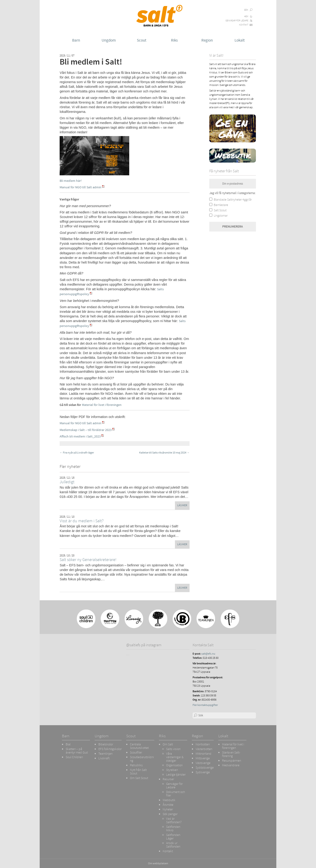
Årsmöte (168, 805)
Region (207, 40)
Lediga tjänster (176, 774)
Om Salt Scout (139, 778)
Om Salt (168, 744)
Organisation (174, 765)
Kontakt (244, 25)
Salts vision (173, 749)
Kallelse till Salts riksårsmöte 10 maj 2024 (164, 453)
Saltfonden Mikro (173, 828)
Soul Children (74, 757)
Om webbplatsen (158, 863)
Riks (174, 40)
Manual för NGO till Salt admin (81, 187)
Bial (68, 744)
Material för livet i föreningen (102, 405)
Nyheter (168, 809)
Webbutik (169, 800)
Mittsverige (203, 758)
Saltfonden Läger (173, 837)
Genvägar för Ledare (237, 21)
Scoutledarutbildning (142, 759)
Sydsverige (203, 772)
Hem (246, 16)
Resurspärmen (232, 760)
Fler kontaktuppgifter (205, 705)
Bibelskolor (106, 744)
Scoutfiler (136, 752)
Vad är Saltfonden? (174, 820)
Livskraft (104, 758)
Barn (76, 40)
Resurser (168, 779)
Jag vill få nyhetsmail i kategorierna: (232, 193)
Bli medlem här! (71, 181)
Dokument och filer (176, 794)
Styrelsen (172, 770)
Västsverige (203, 763)
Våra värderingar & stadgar (175, 757)
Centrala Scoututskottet (139, 746)
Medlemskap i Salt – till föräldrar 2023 (86, 430)
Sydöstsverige (205, 767)
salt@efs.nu (208, 654)
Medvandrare (231, 765)
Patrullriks (136, 765)
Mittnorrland (203, 754)
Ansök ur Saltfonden (173, 845)
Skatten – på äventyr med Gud (77, 751)
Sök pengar (170, 814)
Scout (142, 40)
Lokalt (240, 40)
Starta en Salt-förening (231, 754)
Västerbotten (204, 749)
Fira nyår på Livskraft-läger (77, 453)
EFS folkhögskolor (110, 749)
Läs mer (182, 505)
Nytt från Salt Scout (138, 772)
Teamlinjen (105, 754)
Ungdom (109, 40)
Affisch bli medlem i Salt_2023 (80, 436)
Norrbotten (203, 744)
